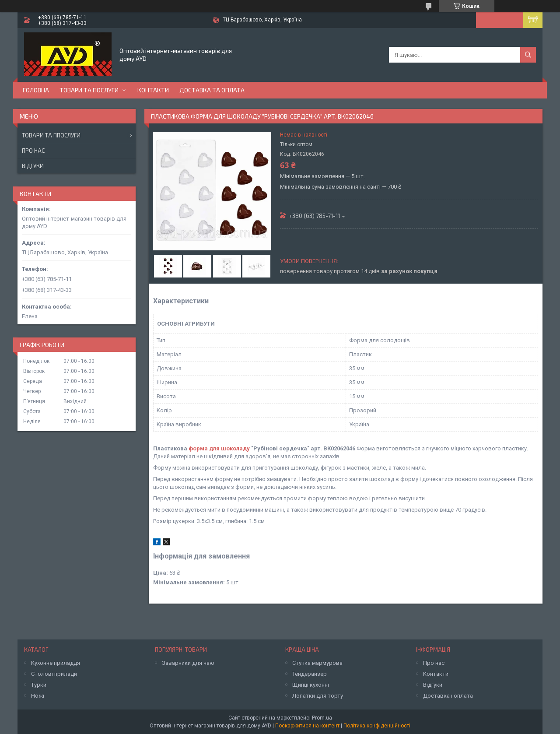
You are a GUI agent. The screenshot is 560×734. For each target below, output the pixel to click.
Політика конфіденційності (377, 726)
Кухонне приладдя (56, 663)
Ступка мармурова (317, 663)
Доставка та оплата (212, 90)
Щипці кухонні (311, 685)
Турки (39, 685)
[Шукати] (528, 55)
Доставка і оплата (448, 696)
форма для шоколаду (219, 448)
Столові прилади (54, 674)
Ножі (38, 696)
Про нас (33, 151)
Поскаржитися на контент (307, 726)
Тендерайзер (310, 674)
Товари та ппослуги (51, 135)
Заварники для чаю (188, 663)
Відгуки (33, 166)
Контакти (153, 90)
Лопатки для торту (318, 696)
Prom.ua (322, 718)
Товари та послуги (89, 90)
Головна (36, 90)
